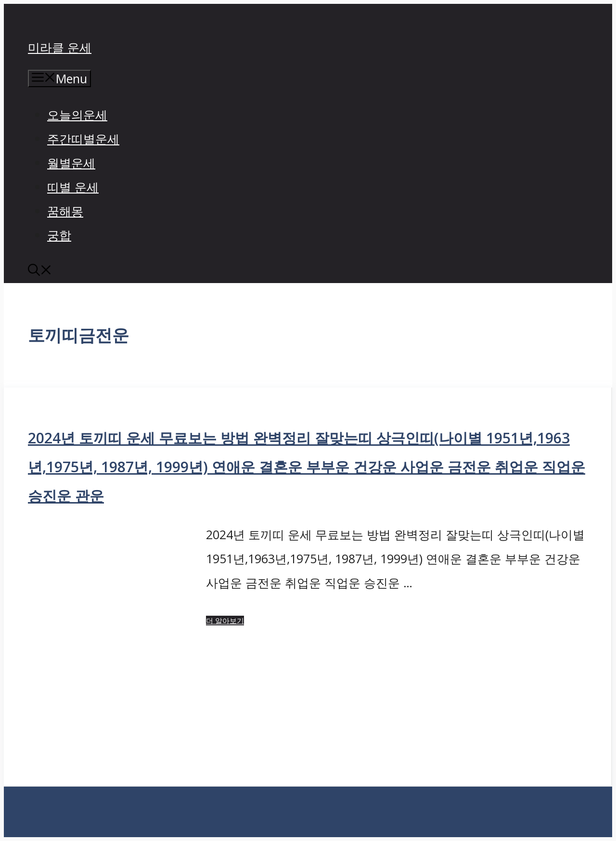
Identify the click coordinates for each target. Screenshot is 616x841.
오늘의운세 (77, 115)
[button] (40, 271)
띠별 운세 (73, 187)
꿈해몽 (65, 211)
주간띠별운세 (83, 139)
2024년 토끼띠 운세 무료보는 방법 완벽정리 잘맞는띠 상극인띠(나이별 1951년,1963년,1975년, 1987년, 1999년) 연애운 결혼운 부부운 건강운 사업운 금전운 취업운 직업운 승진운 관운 (307, 467)
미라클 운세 (60, 47)
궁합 (59, 235)
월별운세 (71, 163)
